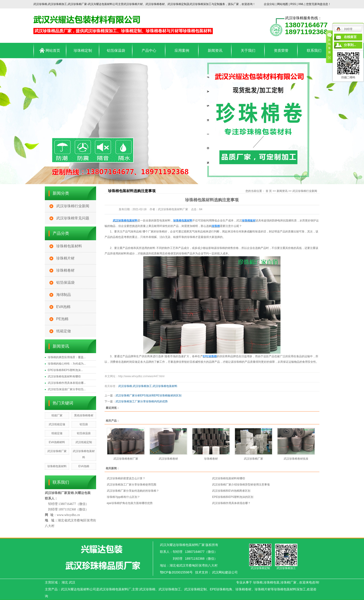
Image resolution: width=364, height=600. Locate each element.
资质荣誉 (281, 50)
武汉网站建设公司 (225, 572)
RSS (293, 4)
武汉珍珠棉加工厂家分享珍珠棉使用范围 (132, 485)
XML (301, 4)
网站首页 (50, 50)
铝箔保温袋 (116, 50)
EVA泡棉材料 (57, 442)
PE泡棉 (62, 319)
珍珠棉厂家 (289, 582)
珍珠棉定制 (83, 50)
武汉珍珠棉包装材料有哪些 (64, 376)
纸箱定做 (64, 331)
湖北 (65, 582)
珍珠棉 (258, 582)
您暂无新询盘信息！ (318, 4)
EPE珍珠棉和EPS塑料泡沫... (65, 370)
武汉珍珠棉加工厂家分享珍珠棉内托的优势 (142, 401)
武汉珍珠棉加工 (142, 386)
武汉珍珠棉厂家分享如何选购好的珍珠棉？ (133, 491)
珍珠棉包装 (272, 582)
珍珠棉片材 (65, 258)
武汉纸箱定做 (57, 424)
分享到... (350, 45)
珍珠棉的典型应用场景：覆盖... (67, 357)
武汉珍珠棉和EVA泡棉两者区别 (231, 491)
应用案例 (182, 50)
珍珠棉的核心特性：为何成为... (67, 364)
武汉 (72, 582)
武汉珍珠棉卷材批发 (296, 459)
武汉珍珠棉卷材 (168, 459)
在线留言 (350, 37)
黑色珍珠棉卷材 (84, 415)
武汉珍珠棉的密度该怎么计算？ (126, 478)
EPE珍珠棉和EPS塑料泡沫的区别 (233, 497)
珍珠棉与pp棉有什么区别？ (123, 497)
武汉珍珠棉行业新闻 (73, 206)
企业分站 (269, 4)
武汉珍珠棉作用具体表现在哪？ (231, 503)
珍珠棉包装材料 (69, 246)
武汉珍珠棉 (125, 386)
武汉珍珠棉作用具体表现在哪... (67, 383)
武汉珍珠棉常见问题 (73, 218)
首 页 (269, 191)
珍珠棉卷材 (65, 270)
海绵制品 (64, 295)
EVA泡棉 (63, 307)
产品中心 (149, 50)
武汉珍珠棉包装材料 (165, 386)
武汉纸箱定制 (84, 442)
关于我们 (248, 50)
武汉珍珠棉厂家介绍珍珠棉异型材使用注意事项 (241, 485)
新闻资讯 (215, 50)
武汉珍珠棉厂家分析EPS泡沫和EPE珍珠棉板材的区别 (148, 395)
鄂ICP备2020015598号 (176, 572)
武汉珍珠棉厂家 (57, 451)
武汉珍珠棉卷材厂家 (126, 459)
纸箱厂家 (57, 415)
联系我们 (314, 50)
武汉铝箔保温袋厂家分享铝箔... (67, 389)
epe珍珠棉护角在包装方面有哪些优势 (130, 503)
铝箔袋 (84, 424)
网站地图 (283, 4)
